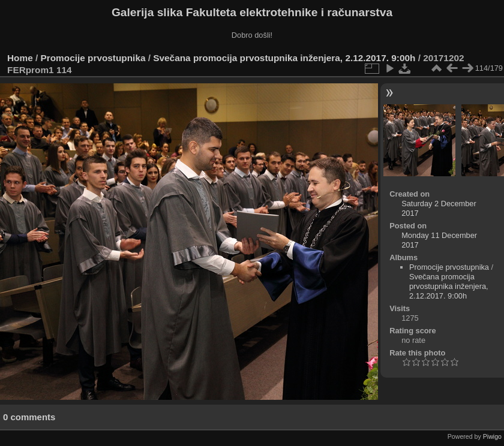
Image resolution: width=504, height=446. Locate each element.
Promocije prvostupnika (93, 58)
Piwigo (492, 436)
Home (20, 58)
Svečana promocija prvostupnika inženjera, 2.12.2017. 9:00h (284, 58)
